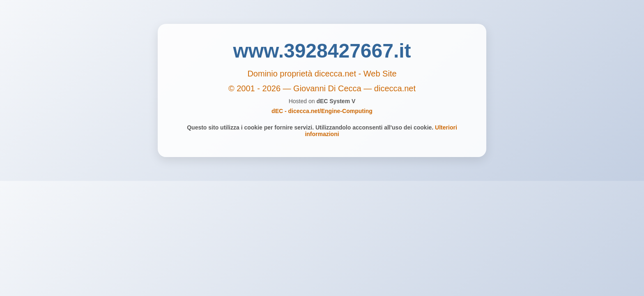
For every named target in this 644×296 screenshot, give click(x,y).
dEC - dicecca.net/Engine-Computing (322, 111)
